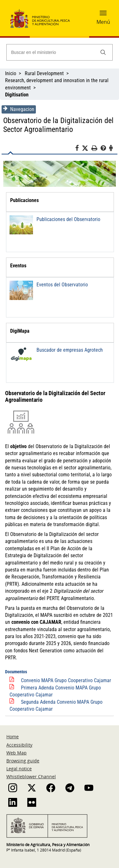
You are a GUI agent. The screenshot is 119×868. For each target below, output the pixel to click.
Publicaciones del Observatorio (68, 219)
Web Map (17, 753)
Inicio (11, 73)
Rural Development (44, 73)
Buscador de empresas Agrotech (70, 350)
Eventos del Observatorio (62, 285)
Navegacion (19, 109)
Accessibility (19, 745)
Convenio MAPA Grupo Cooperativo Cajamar (66, 680)
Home (13, 737)
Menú (103, 22)
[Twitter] (87, 148)
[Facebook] (79, 149)
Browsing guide (23, 761)
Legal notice (19, 769)
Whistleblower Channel (31, 777)
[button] (103, 15)
